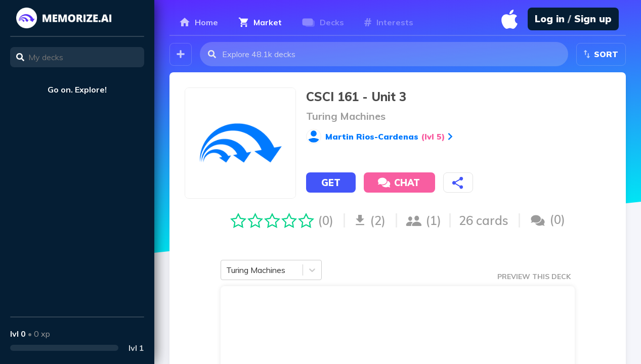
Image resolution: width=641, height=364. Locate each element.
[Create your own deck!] (181, 54)
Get (331, 183)
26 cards (484, 220)
